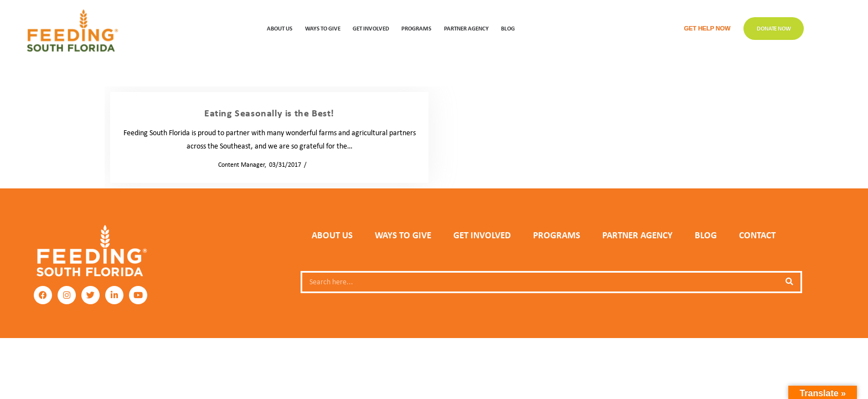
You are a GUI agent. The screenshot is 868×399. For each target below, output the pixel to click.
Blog (508, 28)
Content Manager (238, 165)
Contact (757, 235)
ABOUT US (280, 28)
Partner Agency (466, 28)
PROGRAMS (416, 28)
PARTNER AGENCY (637, 235)
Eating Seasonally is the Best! (269, 113)
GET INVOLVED (371, 28)
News (317, 165)
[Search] (789, 282)
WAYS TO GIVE (323, 28)
